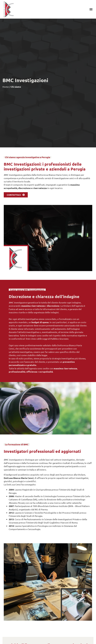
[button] (91, 9)
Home (6, 87)
